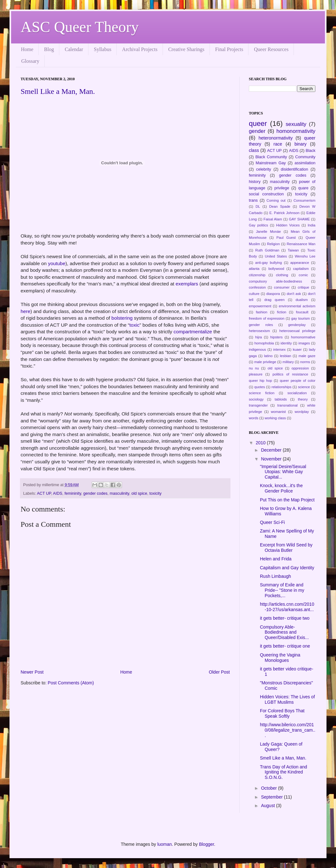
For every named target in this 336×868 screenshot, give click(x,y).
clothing (282, 275)
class (254, 150)
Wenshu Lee (305, 256)
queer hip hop (260, 381)
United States (276, 256)
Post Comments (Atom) (71, 683)
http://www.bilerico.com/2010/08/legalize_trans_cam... (288, 730)
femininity (73, 493)
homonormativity (296, 131)
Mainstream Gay (271, 163)
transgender (258, 405)
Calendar (74, 49)
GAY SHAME (299, 219)
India (312, 225)
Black (310, 151)
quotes (260, 387)
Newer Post (32, 672)
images (304, 343)
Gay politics (258, 225)
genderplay (297, 325)
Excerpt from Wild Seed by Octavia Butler (286, 548)
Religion (273, 244)
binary (300, 144)
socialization (297, 393)
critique (303, 287)
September (272, 797)
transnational (288, 405)
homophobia (264, 343)
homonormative (303, 337)
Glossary (30, 61)
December (272, 450)
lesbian (285, 356)
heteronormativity (276, 138)
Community (305, 157)
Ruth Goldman (267, 250)
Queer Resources (271, 49)
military (288, 362)
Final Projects (229, 49)
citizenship (257, 275)
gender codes (95, 493)
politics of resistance (291, 374)
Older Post (219, 672)
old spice (139, 493)
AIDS (58, 493)
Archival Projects (140, 49)
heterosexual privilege (297, 331)
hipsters (276, 337)
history (255, 182)
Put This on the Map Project (287, 500)
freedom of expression (267, 318)
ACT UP (44, 493)
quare (303, 188)
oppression (300, 368)
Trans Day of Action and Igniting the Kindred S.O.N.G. (284, 772)
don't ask (294, 294)
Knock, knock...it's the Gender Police (281, 488)
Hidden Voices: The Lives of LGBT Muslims (287, 699)
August (268, 806)
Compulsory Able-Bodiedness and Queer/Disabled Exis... (284, 632)
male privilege (265, 362)
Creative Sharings (186, 49)
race (278, 144)
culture (254, 294)
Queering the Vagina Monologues (280, 658)
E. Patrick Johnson (284, 213)
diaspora (273, 294)
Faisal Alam (273, 219)
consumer (282, 287)
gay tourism (301, 318)
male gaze (307, 356)
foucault (302, 312)
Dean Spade (280, 206)
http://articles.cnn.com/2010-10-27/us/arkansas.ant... (287, 607)
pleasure (256, 374)
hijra (258, 337)
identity (286, 343)
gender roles (261, 325)
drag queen (275, 300)
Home (27, 49)
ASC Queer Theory (80, 27)
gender (257, 131)
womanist (278, 412)
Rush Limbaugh (275, 576)
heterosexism (259, 331)
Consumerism (304, 200)
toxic (134, 325)
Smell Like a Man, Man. (58, 91)
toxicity (155, 493)
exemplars (187, 284)
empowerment (260, 306)
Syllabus (103, 49)
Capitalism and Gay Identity (287, 568)
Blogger (207, 844)
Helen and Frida (276, 559)
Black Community (271, 157)
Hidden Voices (288, 225)
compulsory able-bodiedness (275, 281)
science (304, 387)
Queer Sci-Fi (272, 522)
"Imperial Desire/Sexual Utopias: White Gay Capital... (283, 472)
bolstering (122, 318)
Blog (49, 49)
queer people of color (298, 381)
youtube (57, 263)
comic (303, 275)
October (269, 788)
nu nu (254, 368)
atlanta (254, 269)
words (254, 418)
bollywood (276, 269)
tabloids (281, 399)
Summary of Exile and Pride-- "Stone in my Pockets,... (282, 590)
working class (275, 418)
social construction (266, 194)
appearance (300, 263)
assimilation (305, 163)
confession (257, 287)
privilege (282, 188)
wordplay (302, 412)
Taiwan (293, 250)
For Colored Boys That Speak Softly (282, 713)
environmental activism (297, 306)
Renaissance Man (301, 244)
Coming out (276, 200)
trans (253, 200)
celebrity (264, 169)
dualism (302, 300)
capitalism (301, 269)
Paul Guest (286, 238)
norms (305, 362)
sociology (256, 399)
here (26, 311)
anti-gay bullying (268, 263)
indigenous (257, 349)
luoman (165, 844)
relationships (281, 387)
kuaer (297, 349)
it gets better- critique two (285, 618)
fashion (262, 312)
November (272, 459)
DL (258, 206)
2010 (261, 443)
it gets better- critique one (285, 646)
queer (258, 124)
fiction (282, 312)
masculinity (119, 493)
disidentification (294, 169)
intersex (279, 349)
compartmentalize (193, 332)
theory (303, 399)
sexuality (296, 124)
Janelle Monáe (268, 232)
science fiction (262, 393)
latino (268, 356)
